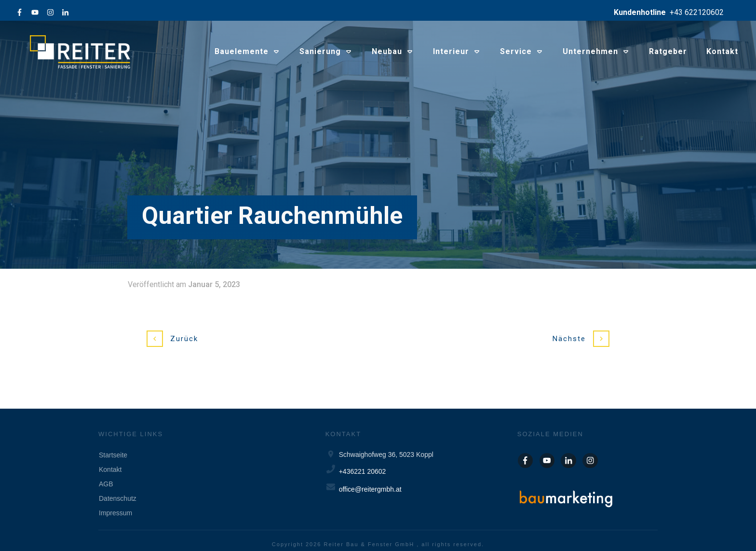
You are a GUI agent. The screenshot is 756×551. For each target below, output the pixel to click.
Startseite (113, 447)
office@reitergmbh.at (370, 482)
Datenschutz (118, 491)
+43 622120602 (697, 12)
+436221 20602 (363, 464)
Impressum (115, 505)
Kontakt (110, 462)
